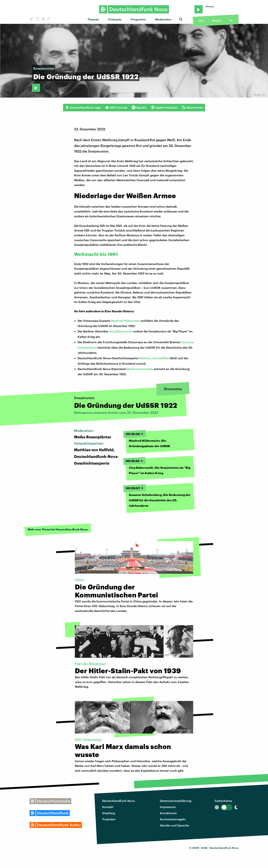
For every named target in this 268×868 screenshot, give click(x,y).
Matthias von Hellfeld (154, 358)
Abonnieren (192, 107)
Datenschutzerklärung (176, 801)
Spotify (139, 107)
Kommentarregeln (173, 819)
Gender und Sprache (174, 825)
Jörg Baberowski (121, 331)
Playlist (217, 21)
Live (201, 21)
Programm (138, 19)
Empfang (109, 813)
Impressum (168, 807)
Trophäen (109, 819)
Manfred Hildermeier (125, 321)
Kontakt (108, 807)
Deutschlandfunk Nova (118, 801)
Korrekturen (168, 813)
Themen (93, 19)
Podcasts (115, 19)
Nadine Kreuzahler (140, 369)
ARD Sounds (116, 107)
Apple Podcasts (164, 107)
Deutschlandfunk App (83, 107)
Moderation (163, 19)
